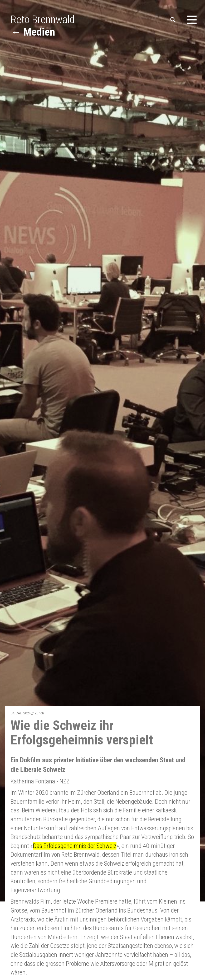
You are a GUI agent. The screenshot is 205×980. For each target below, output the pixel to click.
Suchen (173, 20)
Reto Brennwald (43, 20)
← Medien (33, 32)
